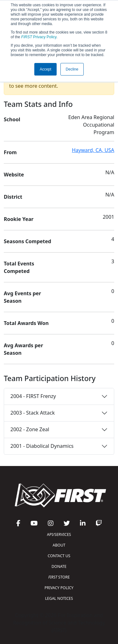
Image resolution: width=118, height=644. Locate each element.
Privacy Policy (39, 37)
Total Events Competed (19, 267)
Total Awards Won (26, 323)
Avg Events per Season (22, 297)
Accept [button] (45, 69)
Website (14, 175)
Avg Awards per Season (23, 349)
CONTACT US (59, 556)
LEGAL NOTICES (59, 598)
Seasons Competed (28, 241)
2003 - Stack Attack (33, 413)
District (13, 197)
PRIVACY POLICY (59, 588)
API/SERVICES (59, 534)
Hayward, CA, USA (93, 150)
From (10, 152)
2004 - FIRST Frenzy (33, 396)
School (12, 119)
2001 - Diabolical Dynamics (42, 446)
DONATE (59, 566)
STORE (59, 577)
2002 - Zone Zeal (30, 429)
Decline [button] (72, 69)
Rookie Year (19, 219)
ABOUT (59, 545)
